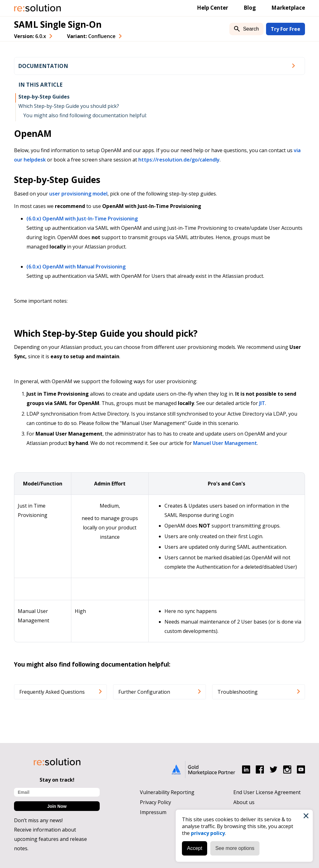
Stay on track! (57, 780)
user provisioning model (78, 194)
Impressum (153, 812)
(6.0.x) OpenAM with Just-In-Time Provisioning (82, 219)
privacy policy (208, 833)
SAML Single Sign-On (58, 24)
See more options (235, 848)
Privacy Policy (155, 802)
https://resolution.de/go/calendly (179, 160)
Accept (195, 848)
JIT (262, 403)
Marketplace (288, 8)
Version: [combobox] (30, 36)
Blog (250, 8)
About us (244, 802)
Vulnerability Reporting (167, 792)
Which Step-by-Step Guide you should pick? (69, 106)
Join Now (57, 806)
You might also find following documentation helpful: (85, 115)
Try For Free (286, 29)
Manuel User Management (225, 443)
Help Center (212, 8)
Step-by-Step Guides (44, 97)
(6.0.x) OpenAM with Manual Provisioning (76, 267)
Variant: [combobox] (91, 36)
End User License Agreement (267, 792)
